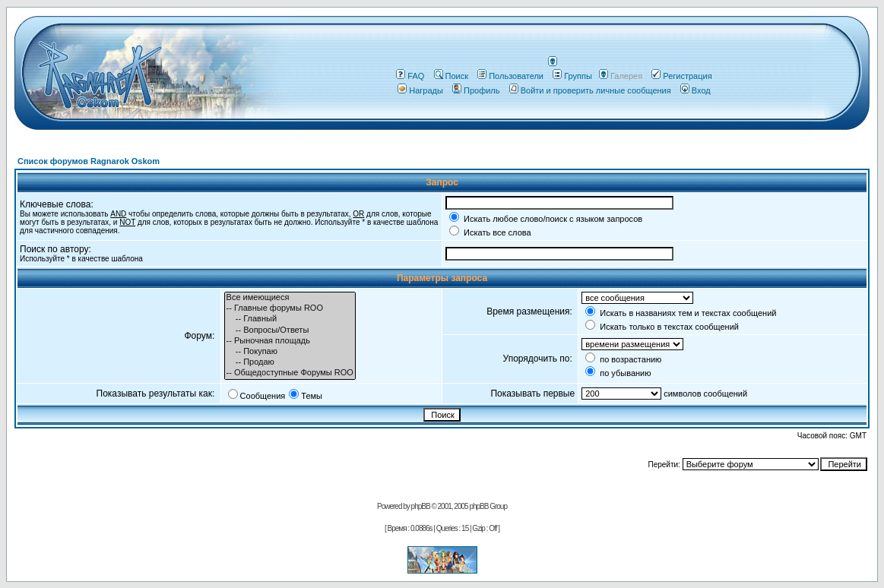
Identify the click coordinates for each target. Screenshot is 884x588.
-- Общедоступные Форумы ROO (290, 373)
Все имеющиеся (290, 298)
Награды (420, 90)
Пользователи (510, 76)
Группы (572, 76)
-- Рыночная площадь (290, 341)
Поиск (451, 76)
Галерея (626, 76)
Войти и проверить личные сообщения (590, 90)
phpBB (421, 506)
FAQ (410, 76)
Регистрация (681, 76)
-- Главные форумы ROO (290, 308)
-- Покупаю (290, 352)
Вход (695, 90)
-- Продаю (290, 362)
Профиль (476, 90)
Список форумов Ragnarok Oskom (89, 161)
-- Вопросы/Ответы (290, 330)
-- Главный (290, 319)
